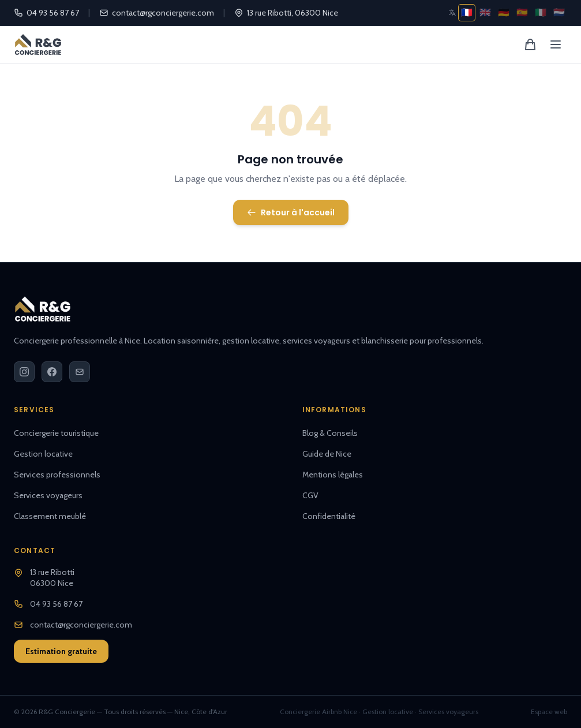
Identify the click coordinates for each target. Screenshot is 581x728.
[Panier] (530, 44)
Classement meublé (50, 516)
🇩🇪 (504, 12)
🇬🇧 (485, 12)
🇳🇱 (559, 12)
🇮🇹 (541, 12)
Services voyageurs (48, 495)
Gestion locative (43, 454)
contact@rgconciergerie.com (157, 13)
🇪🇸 (522, 12)
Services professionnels (57, 475)
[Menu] (556, 44)
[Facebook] (52, 372)
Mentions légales (333, 475)
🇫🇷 (467, 12)
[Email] (80, 372)
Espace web (549, 712)
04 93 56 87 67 (46, 13)
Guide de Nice (327, 454)
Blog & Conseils (330, 433)
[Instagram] (24, 372)
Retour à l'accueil (291, 212)
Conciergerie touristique (56, 433)
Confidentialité (329, 516)
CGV (310, 495)
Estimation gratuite (61, 651)
